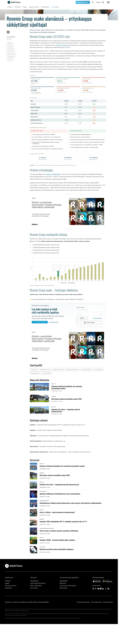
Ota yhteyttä (34, 588)
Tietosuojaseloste (96, 602)
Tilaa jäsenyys (34, 581)
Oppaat (7, 583)
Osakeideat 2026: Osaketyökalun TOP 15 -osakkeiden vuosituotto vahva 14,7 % (63, 522)
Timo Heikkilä (11, 37)
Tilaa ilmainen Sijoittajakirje (68, 586)
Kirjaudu (82, 318)
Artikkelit (8, 581)
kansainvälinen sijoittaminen (47, 528)
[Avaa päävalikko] (108, 2)
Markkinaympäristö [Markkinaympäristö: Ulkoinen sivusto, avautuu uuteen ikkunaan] (87, 370)
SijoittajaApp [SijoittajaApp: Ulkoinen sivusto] (63, 588)
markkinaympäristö (44, 501)
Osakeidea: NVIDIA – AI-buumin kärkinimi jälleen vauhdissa (57, 540)
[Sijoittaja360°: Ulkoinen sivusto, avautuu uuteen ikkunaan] (55, 7)
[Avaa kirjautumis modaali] (100, 2)
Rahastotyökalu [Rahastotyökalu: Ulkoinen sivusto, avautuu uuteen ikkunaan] (47, 373)
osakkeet (10, 47)
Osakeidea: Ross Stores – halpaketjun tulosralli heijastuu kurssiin (59, 485)
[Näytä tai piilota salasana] (101, 314)
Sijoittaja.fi (43, 497)
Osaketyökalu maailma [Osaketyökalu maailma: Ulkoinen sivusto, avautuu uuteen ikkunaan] (58, 370)
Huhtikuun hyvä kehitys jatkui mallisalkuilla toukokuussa (57, 549)
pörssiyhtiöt (11, 50)
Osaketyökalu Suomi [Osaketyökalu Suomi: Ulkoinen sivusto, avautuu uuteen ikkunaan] (45, 370)
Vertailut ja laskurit (11, 586)
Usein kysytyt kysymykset (38, 583)
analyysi (10, 43)
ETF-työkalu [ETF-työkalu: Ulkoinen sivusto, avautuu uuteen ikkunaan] (34, 370)
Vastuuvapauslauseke (83, 602)
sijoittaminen (11, 57)
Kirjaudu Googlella (89, 323)
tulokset (10, 60)
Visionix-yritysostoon (63, 45)
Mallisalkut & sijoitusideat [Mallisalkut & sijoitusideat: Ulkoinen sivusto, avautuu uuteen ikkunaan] (73, 370)
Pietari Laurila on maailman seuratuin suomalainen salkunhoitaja (59, 531)
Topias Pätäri (43, 469)
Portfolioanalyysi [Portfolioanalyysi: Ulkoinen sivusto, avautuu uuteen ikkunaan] (99, 370)
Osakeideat (8, 588)
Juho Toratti (43, 478)
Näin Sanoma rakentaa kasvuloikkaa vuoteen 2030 (55, 475)
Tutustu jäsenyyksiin (54, 322)
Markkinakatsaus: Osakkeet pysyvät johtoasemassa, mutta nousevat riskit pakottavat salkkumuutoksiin (71, 503)
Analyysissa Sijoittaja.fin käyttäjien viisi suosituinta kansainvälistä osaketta (62, 466)
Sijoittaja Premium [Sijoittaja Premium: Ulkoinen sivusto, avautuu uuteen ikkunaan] (36, 373)
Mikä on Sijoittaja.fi (36, 586)
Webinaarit (63, 583)
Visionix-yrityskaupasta (53, 174)
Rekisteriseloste (108, 602)
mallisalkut (43, 547)
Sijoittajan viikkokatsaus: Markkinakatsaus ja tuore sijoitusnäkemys (60, 494)
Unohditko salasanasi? (98, 318)
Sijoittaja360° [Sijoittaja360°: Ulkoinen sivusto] (64, 581)
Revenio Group (11, 53)
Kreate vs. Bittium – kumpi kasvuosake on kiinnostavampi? (57, 512)
